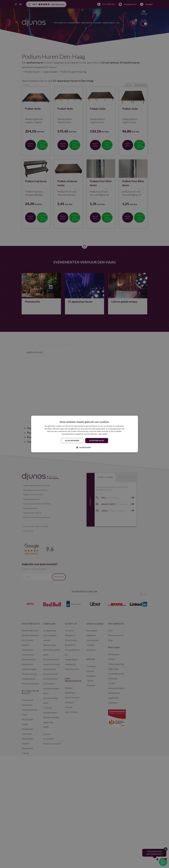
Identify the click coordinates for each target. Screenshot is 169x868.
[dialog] (85, 434)
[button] (85, 447)
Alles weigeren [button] (72, 441)
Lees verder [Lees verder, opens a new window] (103, 434)
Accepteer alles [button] (97, 441)
